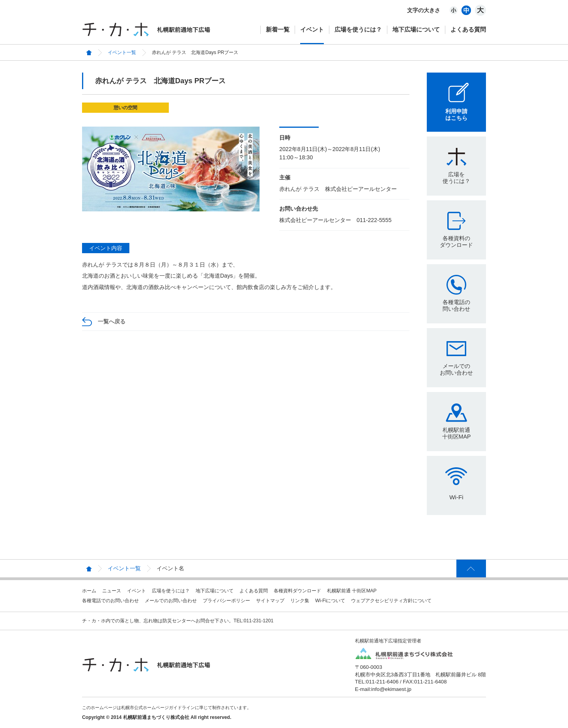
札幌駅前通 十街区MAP (352, 591)
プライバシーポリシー (226, 601)
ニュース (112, 591)
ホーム (89, 591)
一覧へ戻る (112, 321)
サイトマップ (270, 601)
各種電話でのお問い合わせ (110, 601)
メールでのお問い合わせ (456, 369)
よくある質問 (468, 29)
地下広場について (416, 29)
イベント (312, 29)
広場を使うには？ (358, 29)
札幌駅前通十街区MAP (457, 433)
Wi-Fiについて (330, 601)
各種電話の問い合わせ (456, 305)
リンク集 (300, 601)
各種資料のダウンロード (456, 242)
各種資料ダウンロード (297, 591)
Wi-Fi (456, 497)
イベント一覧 (122, 52)
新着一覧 (278, 29)
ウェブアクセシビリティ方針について (391, 601)
